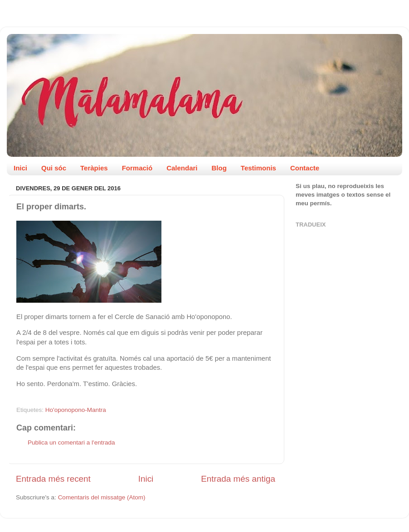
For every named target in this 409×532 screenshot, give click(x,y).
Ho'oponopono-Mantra (76, 410)
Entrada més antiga (238, 479)
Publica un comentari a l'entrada (71, 443)
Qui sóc (54, 168)
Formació (137, 168)
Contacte (305, 168)
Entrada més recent (53, 479)
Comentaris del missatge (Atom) (102, 497)
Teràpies (94, 168)
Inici (20, 168)
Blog (219, 168)
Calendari (182, 168)
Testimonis (258, 168)
